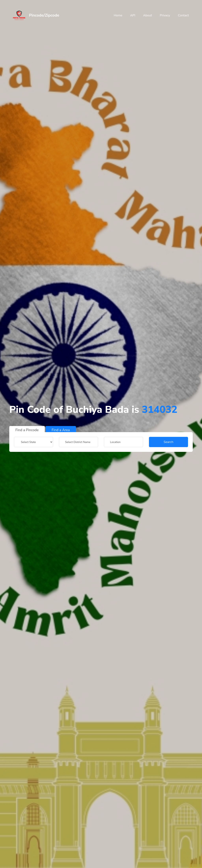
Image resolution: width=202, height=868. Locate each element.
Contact (183, 15)
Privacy (165, 15)
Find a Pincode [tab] (27, 430)
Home (118, 15)
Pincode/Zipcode (44, 15)
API (133, 15)
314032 (160, 410)
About (148, 15)
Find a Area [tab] (61, 430)
